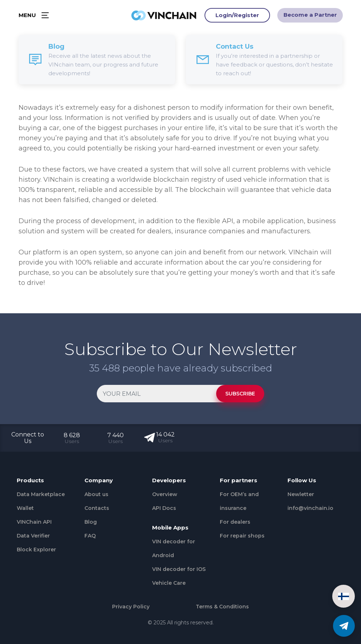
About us (96, 494)
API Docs (164, 508)
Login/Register (237, 16)
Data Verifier (33, 536)
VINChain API (34, 522)
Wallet (25, 508)
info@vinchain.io (310, 508)
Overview (165, 494)
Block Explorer (36, 550)
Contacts (97, 508)
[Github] (331, 524)
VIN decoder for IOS (179, 569)
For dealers (235, 522)
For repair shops (242, 536)
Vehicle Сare (169, 583)
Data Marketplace (41, 494)
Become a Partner (310, 16)
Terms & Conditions (222, 607)
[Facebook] (289, 524)
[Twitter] (303, 524)
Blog (91, 522)
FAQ (90, 536)
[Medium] (317, 524)
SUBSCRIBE (240, 394)
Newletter (301, 494)
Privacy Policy (131, 607)
